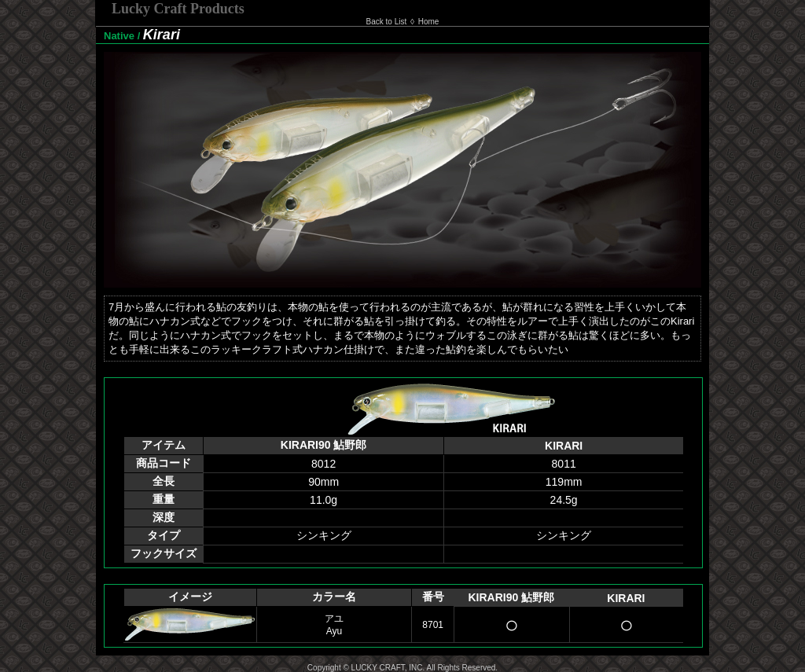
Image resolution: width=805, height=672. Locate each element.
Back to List (387, 22)
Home (429, 22)
